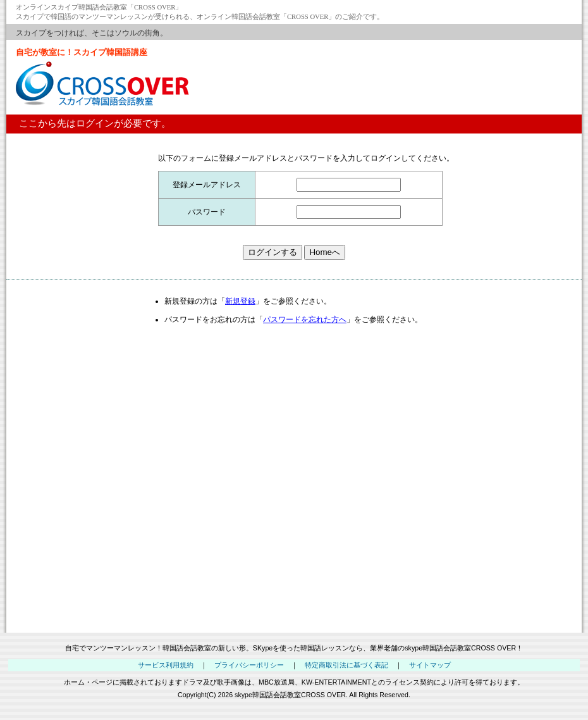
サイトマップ (430, 665)
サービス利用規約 (166, 665)
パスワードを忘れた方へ (305, 320)
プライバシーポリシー (249, 665)
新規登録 (240, 301)
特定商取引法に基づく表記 (346, 665)
